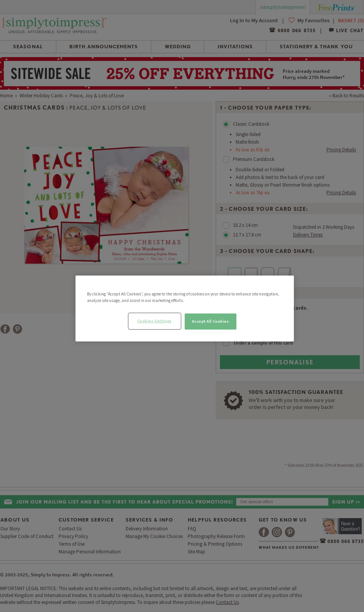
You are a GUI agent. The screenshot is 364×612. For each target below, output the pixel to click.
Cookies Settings (155, 321)
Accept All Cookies (210, 321)
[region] (185, 308)
